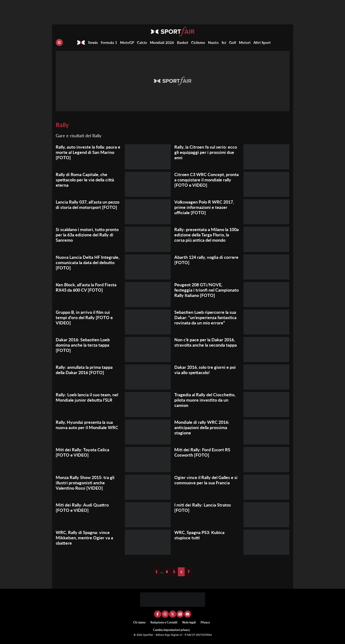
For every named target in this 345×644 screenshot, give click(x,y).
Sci (224, 42)
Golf (233, 42)
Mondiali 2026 (162, 42)
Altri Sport (262, 42)
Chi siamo (139, 622)
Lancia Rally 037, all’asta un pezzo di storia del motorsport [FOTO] (88, 205)
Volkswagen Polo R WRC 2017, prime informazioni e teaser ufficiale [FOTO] (204, 207)
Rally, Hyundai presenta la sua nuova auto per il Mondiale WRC (87, 425)
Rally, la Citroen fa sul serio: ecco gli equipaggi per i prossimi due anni (206, 152)
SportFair (149, 635)
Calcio (142, 42)
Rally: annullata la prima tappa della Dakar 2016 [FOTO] (84, 370)
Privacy (205, 622)
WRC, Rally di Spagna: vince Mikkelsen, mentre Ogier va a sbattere (84, 538)
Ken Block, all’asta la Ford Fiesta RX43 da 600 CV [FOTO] (86, 287)
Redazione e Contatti (164, 622)
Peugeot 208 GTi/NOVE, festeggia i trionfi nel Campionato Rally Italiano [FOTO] (206, 290)
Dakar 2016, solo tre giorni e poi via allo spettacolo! (205, 370)
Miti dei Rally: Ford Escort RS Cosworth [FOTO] (202, 452)
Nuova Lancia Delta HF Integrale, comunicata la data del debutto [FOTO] (88, 262)
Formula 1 (109, 42)
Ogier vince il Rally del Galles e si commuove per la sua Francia (206, 480)
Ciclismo (198, 42)
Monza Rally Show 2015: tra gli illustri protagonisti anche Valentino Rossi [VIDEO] (85, 483)
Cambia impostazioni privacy (171, 630)
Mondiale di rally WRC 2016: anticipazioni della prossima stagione (202, 427)
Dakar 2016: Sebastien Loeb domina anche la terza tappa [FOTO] (83, 345)
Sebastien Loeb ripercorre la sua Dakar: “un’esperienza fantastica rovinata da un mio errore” (205, 317)
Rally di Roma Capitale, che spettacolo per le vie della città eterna (85, 180)
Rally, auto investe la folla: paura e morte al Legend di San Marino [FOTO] (88, 152)
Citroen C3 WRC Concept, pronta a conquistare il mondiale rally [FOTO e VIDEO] (206, 180)
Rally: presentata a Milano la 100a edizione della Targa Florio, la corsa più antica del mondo (206, 235)
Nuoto (213, 42)
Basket (183, 42)
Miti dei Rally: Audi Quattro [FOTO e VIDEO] (82, 507)
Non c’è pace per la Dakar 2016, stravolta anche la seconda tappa (206, 342)
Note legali (189, 622)
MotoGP (127, 42)
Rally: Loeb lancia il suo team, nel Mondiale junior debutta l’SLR (87, 397)
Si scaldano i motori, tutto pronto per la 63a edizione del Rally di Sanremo (87, 235)
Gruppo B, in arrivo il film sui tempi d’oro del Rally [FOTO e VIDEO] (84, 317)
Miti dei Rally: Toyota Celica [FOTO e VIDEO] (82, 452)
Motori (245, 42)
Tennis (93, 42)
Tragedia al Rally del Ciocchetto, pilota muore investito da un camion (205, 400)
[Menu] (59, 42)
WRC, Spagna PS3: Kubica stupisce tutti (199, 535)
